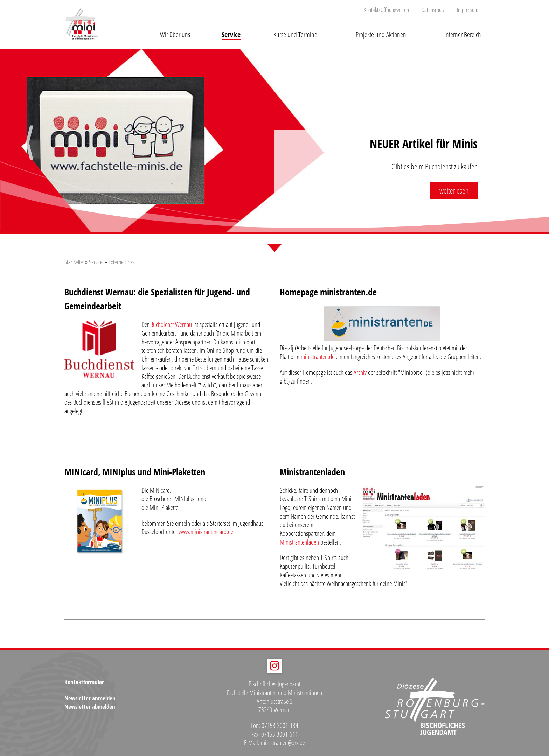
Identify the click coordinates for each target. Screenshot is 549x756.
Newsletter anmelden (90, 698)
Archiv (360, 372)
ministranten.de (318, 357)
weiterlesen (454, 190)
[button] (175, 29)
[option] (274, 141)
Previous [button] (29, 149)
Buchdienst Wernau (171, 324)
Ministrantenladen (299, 542)
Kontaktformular (84, 682)
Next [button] (520, 149)
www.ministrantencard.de (205, 532)
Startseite (74, 262)
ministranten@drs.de (283, 743)
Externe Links (121, 262)
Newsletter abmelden (90, 706)
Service (96, 262)
